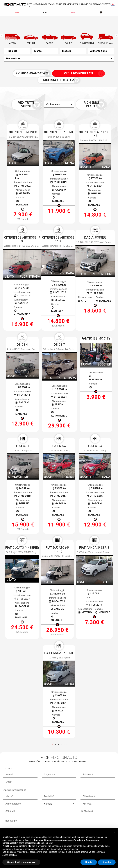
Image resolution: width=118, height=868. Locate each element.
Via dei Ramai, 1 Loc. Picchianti (56, 818)
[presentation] (59, 734)
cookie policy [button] (47, 843)
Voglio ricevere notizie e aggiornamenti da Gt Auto (78, 724)
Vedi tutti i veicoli (37, 104)
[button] (114, 832)
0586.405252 (55, 825)
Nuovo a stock (36, 794)
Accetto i (31, 724)
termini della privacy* (38, 724)
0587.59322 (93, 825)
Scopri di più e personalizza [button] (21, 862)
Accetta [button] (107, 862)
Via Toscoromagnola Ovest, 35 (95, 818)
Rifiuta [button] (89, 862)
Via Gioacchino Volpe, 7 (20, 818)
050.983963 (16, 823)
